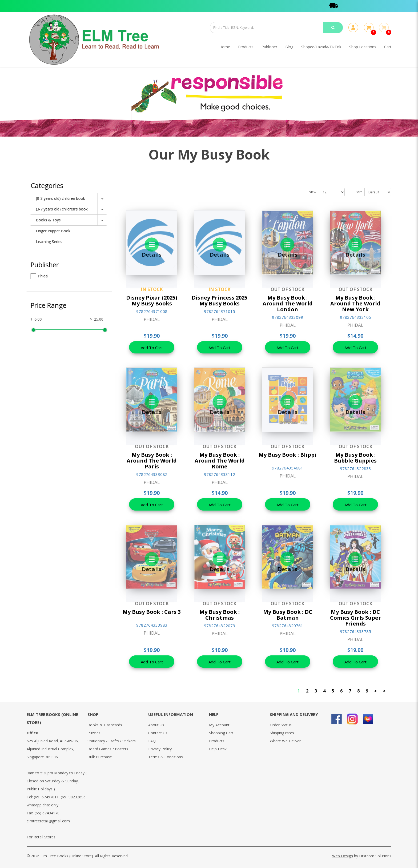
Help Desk (218, 749)
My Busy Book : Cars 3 (152, 612)
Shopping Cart (221, 733)
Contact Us (158, 733)
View (313, 192)
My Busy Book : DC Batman (288, 615)
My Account (219, 725)
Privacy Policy (160, 749)
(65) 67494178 (47, 813)
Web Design (343, 856)
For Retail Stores (41, 837)
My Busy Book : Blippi (288, 455)
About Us (156, 725)
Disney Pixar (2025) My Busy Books (152, 300)
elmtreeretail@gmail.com (48, 821)
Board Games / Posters (108, 749)
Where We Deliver (285, 741)
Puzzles (94, 733)
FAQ (152, 741)
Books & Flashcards (105, 725)
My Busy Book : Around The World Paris (152, 461)
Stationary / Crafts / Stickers (112, 741)
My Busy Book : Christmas (220, 615)
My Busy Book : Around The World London (288, 303)
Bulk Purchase (100, 757)
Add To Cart (152, 348)
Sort (359, 192)
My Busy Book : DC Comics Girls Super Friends (355, 618)
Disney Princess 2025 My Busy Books (220, 300)
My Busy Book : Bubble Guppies (355, 458)
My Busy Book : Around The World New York (355, 303)
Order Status (281, 725)
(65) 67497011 (46, 797)
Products (217, 741)
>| (386, 691)
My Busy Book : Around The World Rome (220, 461)
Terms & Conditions (166, 757)
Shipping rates (282, 733)
